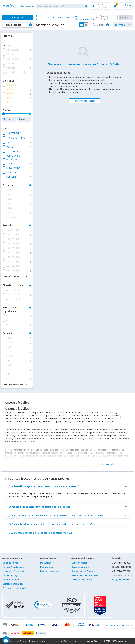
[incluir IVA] (118, 625)
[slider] (3, 114)
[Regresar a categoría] (84, 101)
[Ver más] (108, 464)
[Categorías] (18, 18)
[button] (26, 6)
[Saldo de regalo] (15, 640)
